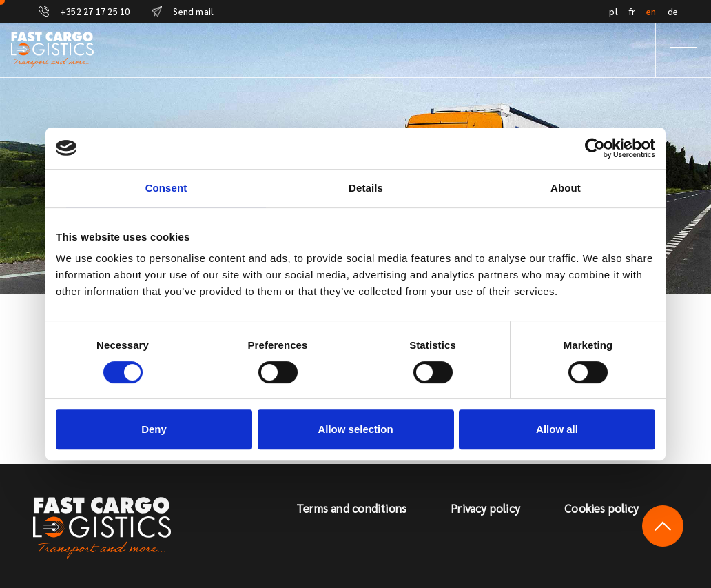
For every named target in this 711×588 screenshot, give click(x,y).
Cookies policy (601, 508)
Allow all (557, 429)
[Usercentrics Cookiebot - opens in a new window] (595, 148)
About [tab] (566, 188)
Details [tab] (366, 188)
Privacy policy (485, 508)
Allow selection (355, 429)
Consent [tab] (166, 188)
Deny (154, 429)
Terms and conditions (351, 508)
